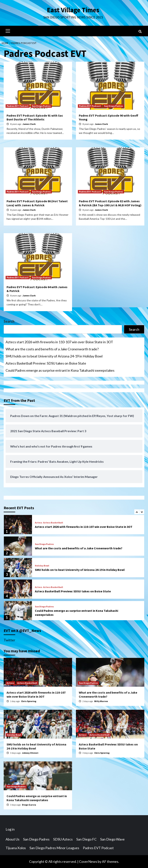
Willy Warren (101, 701)
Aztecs (39, 523)
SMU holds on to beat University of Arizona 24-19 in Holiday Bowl (54, 356)
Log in (10, 829)
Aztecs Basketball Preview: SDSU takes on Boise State (46, 363)
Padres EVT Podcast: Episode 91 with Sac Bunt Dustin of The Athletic (35, 117)
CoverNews (88, 861)
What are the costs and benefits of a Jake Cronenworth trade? (52, 349)
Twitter (9, 640)
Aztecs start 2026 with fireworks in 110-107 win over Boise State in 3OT (59, 342)
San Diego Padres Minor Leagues (54, 848)
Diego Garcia (29, 805)
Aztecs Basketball (53, 523)
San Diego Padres (41, 106)
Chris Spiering (29, 701)
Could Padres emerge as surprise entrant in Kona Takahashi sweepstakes (60, 370)
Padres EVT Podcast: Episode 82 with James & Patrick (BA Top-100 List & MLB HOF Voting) (110, 203)
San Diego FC (86, 839)
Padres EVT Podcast (18, 106)
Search (9, 321)
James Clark (29, 124)
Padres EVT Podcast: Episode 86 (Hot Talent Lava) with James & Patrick (37, 203)
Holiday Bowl (42, 566)
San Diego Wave (112, 839)
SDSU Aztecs (63, 839)
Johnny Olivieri (30, 753)
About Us (13, 839)
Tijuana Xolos (16, 848)
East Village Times (73, 10)
